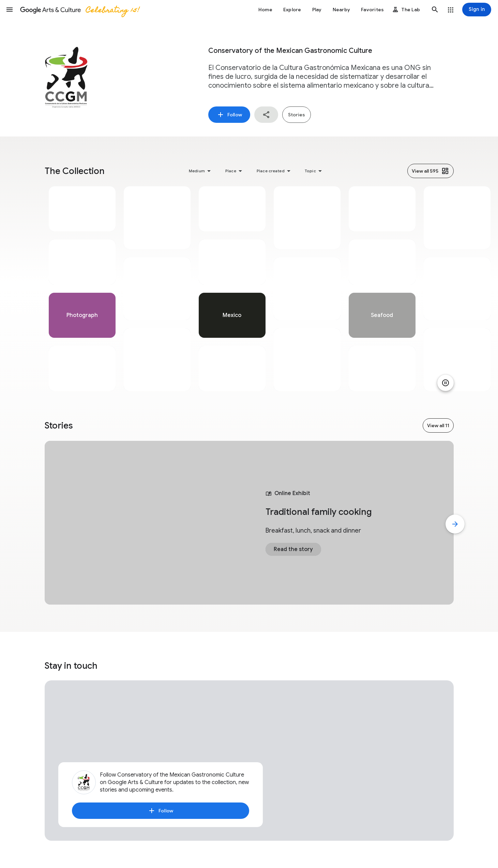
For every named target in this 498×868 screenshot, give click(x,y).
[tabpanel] (82, 289)
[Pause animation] (446, 383)
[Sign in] (477, 10)
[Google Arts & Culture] (79, 10)
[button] (10, 10)
